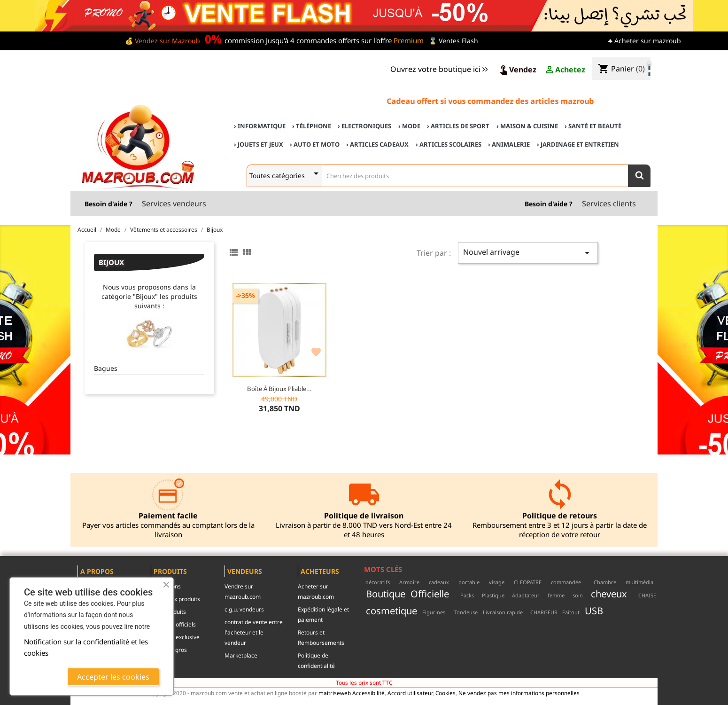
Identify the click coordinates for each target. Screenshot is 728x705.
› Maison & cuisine (527, 126)
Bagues (106, 368)
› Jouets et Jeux (259, 144)
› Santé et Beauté (593, 126)
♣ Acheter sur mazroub (645, 41)
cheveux (609, 594)
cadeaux (439, 582)
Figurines (434, 612)
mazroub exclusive (175, 637)
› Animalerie (509, 144)
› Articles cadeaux (377, 144)
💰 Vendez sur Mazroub (163, 41)
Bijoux (111, 262)
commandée (566, 582)
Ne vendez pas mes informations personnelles (519, 693)
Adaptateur (526, 595)
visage (497, 582)
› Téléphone (312, 126)
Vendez (517, 70)
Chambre (605, 582)
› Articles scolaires (449, 144)
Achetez (565, 70)
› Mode (409, 126)
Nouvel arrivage (528, 253)
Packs (467, 595)
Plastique (493, 595)
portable (469, 582)
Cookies (445, 693)
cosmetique (391, 611)
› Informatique (260, 126)
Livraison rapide (503, 612)
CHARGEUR (544, 612)
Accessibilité (368, 693)
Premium (409, 40)
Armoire (409, 582)
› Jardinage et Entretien (578, 144)
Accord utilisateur (410, 693)
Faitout (571, 612)
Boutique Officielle (407, 594)
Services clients (609, 204)
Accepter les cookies (113, 677)
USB (594, 611)
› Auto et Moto (315, 144)
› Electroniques (364, 126)
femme (556, 595)
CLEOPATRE (528, 582)
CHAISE (647, 595)
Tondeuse (466, 612)
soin (578, 595)
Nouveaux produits (175, 599)
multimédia (639, 582)
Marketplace (241, 655)
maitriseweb (335, 693)
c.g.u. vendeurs (244, 609)
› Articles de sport (458, 126)
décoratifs (378, 582)
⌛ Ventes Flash (453, 41)
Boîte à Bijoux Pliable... (279, 389)
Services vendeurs (174, 204)
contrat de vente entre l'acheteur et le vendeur (254, 632)
